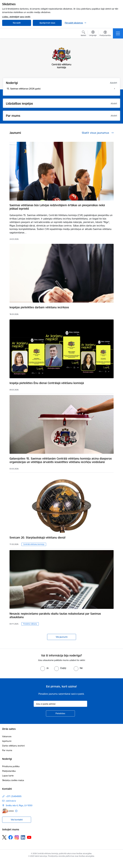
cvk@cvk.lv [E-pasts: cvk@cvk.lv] (11, 801)
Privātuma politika (11, 766)
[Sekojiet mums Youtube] (29, 837)
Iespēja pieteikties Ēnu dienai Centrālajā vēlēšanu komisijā (47, 383)
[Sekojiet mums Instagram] (17, 837)
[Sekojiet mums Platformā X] (4, 837)
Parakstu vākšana (30, 624)
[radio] (44, 668)
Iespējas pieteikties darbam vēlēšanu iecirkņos (39, 307)
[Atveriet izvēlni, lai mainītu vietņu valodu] (93, 34)
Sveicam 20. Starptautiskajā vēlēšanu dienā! (38, 538)
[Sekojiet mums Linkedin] (23, 837)
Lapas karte (8, 776)
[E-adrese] (8, 811)
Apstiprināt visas (47, 23)
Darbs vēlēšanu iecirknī (13, 746)
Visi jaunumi (62, 637)
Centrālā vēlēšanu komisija (34, 544)
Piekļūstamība (9, 771)
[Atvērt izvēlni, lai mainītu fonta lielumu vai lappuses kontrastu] (105, 34)
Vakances (7, 736)
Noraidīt (17, 23)
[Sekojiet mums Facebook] (11, 837)
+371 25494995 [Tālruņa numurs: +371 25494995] (14, 796)
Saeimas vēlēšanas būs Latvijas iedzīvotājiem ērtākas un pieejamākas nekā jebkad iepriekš (57, 207)
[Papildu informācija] (16, 811)
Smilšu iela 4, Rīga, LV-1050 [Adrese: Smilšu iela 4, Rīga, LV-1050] (19, 805)
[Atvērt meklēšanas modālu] (83, 34)
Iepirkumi (7, 741)
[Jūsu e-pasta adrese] (60, 704)
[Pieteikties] (60, 713)
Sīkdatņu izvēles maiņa (13, 780)
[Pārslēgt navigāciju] (118, 33)
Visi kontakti (17, 820)
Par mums (7, 750)
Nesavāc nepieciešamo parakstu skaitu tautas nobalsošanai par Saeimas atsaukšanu (55, 615)
